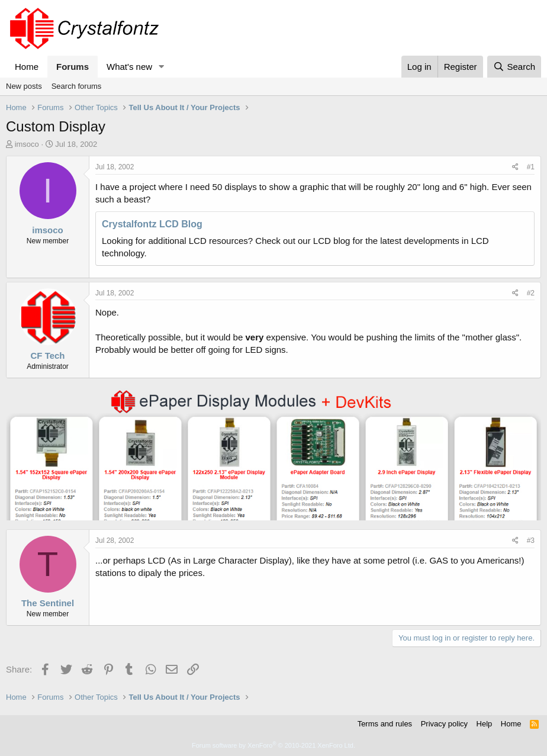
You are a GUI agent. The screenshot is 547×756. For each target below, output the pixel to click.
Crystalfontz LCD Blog (152, 224)
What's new (129, 67)
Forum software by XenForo (273, 745)
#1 (531, 167)
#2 (531, 293)
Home (27, 67)
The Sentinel (48, 603)
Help (485, 724)
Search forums (77, 86)
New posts (24, 86)
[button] (162, 67)
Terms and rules (385, 724)
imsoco (27, 144)
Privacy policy (444, 724)
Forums (73, 67)
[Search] (514, 67)
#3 (531, 541)
